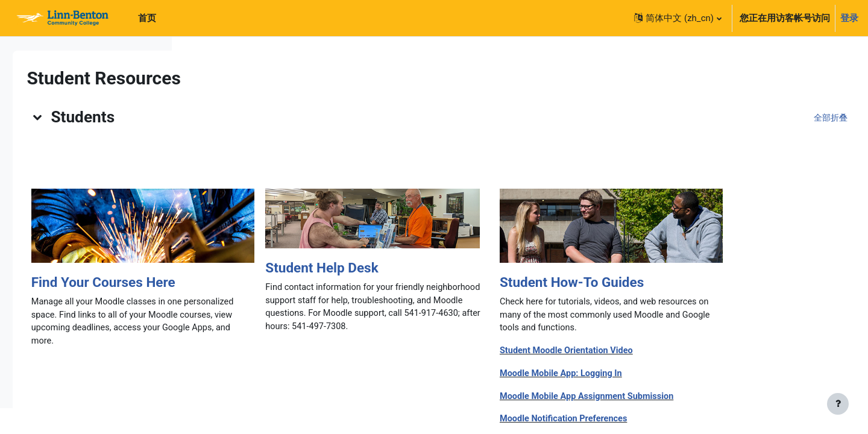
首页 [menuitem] (147, 18)
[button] (678, 18)
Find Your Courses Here (272, 282)
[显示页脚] (838, 404)
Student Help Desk (490, 268)
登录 (849, 18)
